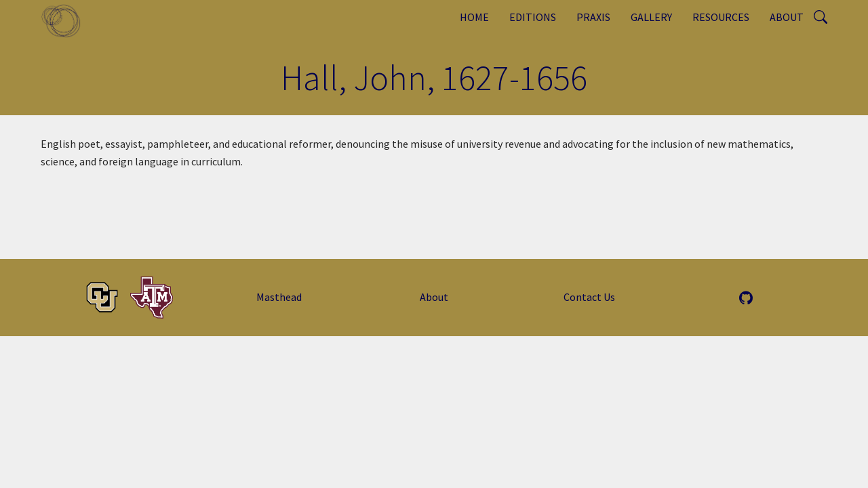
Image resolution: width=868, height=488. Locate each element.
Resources (721, 17)
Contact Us (589, 297)
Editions (533, 17)
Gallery (651, 17)
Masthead (279, 297)
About (787, 17)
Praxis (593, 17)
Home (474, 17)
